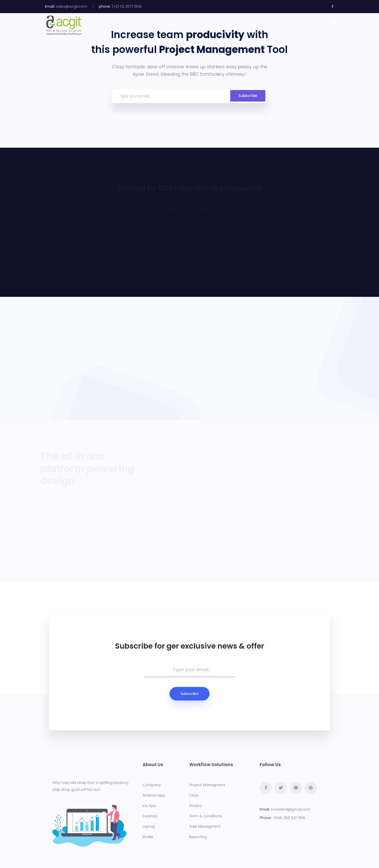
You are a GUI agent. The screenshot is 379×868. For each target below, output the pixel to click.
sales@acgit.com (72, 6)
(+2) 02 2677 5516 (127, 6)
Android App (154, 795)
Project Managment (207, 785)
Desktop (150, 816)
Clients (258, 25)
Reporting (198, 837)
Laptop (149, 826)
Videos (237, 25)
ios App (149, 806)
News (277, 25)
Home (176, 25)
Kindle (148, 837)
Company (152, 785)
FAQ (193, 795)
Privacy (196, 806)
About (195, 25)
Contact (297, 25)
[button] (329, 25)
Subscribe (248, 96)
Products (216, 25)
